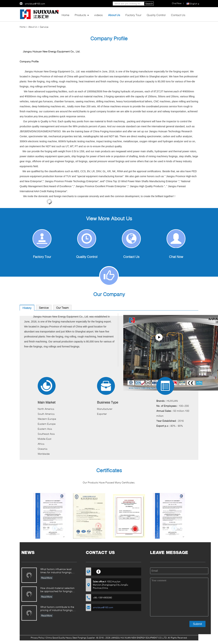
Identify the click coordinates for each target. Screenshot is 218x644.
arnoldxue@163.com (35, 4)
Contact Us (178, 15)
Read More (47, 578)
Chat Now (176, 257)
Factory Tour (133, 15)
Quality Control (156, 15)
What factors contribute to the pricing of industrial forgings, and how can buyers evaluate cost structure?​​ (57, 609)
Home (65, 15)
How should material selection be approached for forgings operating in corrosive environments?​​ (57, 590)
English (195, 4)
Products (80, 15)
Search (149, 4)
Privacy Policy (38, 638)
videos (98, 15)
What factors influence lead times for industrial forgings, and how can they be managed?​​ (56, 571)
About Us (114, 15)
